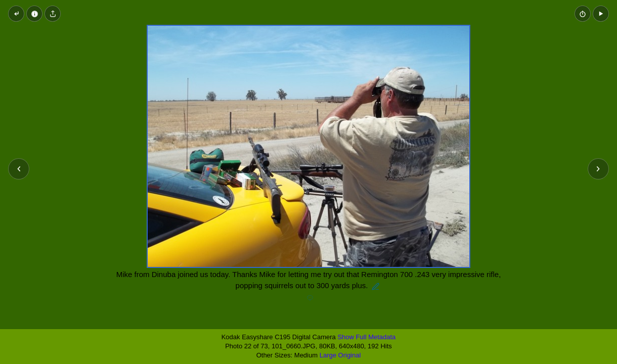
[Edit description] (376, 287)
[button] (601, 14)
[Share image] (53, 14)
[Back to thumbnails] (16, 14)
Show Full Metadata (366, 337)
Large (328, 355)
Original (350, 355)
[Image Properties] (34, 14)
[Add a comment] (310, 298)
